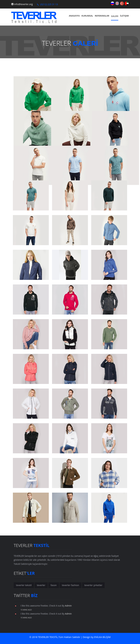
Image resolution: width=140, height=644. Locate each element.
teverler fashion (70, 585)
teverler (41, 585)
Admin (68, 606)
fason (54, 585)
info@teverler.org (23, 4)
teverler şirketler (93, 585)
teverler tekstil (24, 585)
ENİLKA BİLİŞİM (102, 637)
